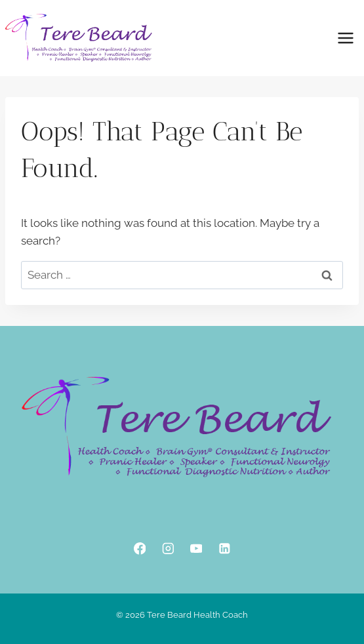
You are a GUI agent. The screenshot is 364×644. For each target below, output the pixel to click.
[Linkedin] (224, 549)
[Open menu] (345, 38)
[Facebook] (139, 549)
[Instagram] (168, 549)
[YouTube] (196, 549)
